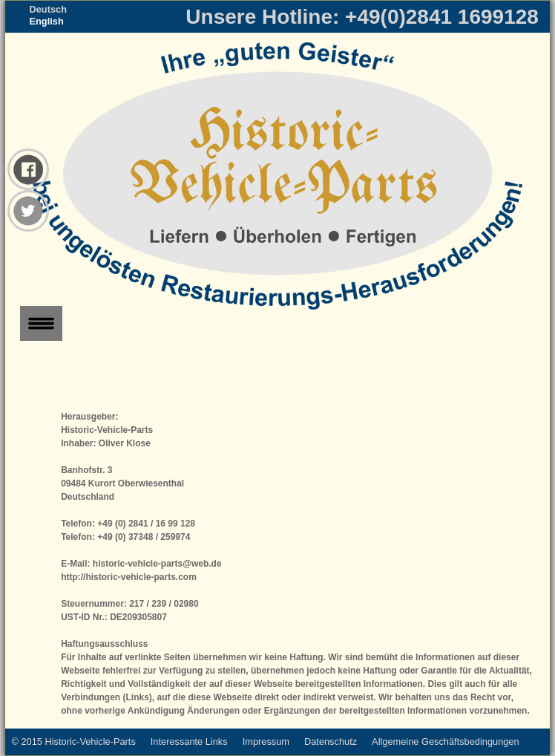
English (46, 21)
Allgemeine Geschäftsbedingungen (446, 742)
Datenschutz (331, 742)
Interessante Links (189, 742)
